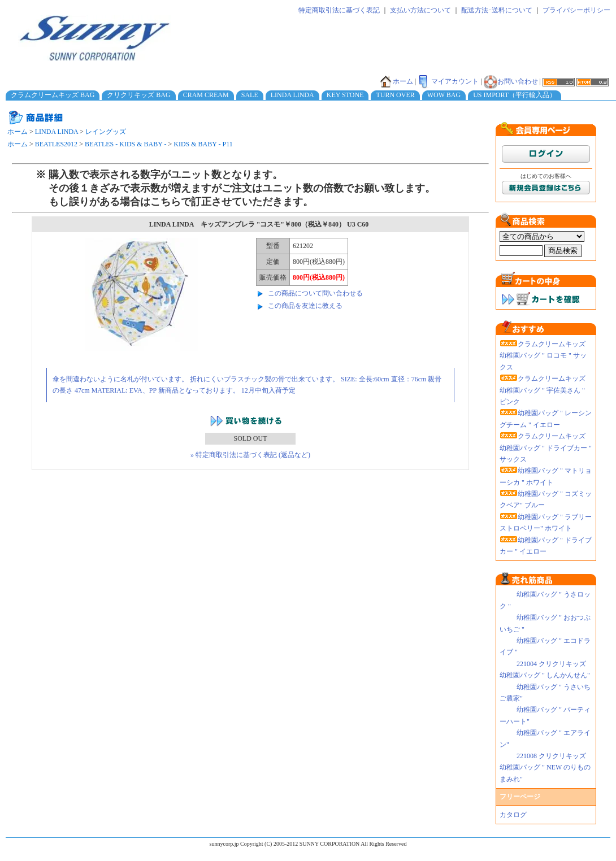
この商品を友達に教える (305, 306)
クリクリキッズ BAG (138, 95)
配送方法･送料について (497, 10)
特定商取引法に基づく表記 (339, 10)
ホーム (396, 81)
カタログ (513, 815)
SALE (250, 95)
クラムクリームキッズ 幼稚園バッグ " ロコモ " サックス (543, 356)
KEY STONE (345, 95)
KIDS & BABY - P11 (203, 144)
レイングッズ (106, 132)
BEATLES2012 (56, 144)
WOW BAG (444, 95)
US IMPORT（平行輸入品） (515, 95)
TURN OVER (395, 95)
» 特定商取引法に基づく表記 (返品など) (250, 455)
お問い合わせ (511, 81)
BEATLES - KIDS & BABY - (126, 144)
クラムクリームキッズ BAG (53, 95)
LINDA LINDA (292, 95)
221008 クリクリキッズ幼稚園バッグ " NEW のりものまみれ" (545, 767)
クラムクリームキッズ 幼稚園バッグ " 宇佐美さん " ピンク (543, 390)
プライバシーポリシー (576, 10)
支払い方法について (420, 10)
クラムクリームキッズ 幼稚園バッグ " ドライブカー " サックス (546, 448)
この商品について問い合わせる (315, 293)
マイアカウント (448, 81)
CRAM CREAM (206, 95)
